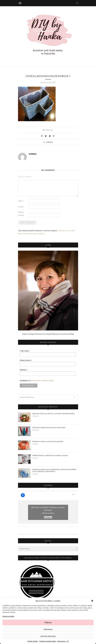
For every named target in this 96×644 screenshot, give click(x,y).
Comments (48, 130)
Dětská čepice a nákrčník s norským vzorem (50, 455)
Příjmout (48, 622)
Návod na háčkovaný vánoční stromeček (49, 427)
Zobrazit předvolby (48, 636)
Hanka (49, 142)
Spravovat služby (8, 616)
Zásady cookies (33, 641)
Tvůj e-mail (25, 351)
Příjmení (24, 370)
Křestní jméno (26, 360)
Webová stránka (21, 214)
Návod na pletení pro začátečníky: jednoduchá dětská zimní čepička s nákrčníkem (54, 470)
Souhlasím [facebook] (48, 517)
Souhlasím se (37, 381)
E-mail (21, 207)
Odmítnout (48, 629)
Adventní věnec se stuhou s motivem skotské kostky (53, 413)
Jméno (21, 201)
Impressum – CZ (63, 641)
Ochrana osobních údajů (47, 641)
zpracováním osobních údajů (42, 381)
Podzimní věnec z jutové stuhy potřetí (48, 441)
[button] (92, 601)
